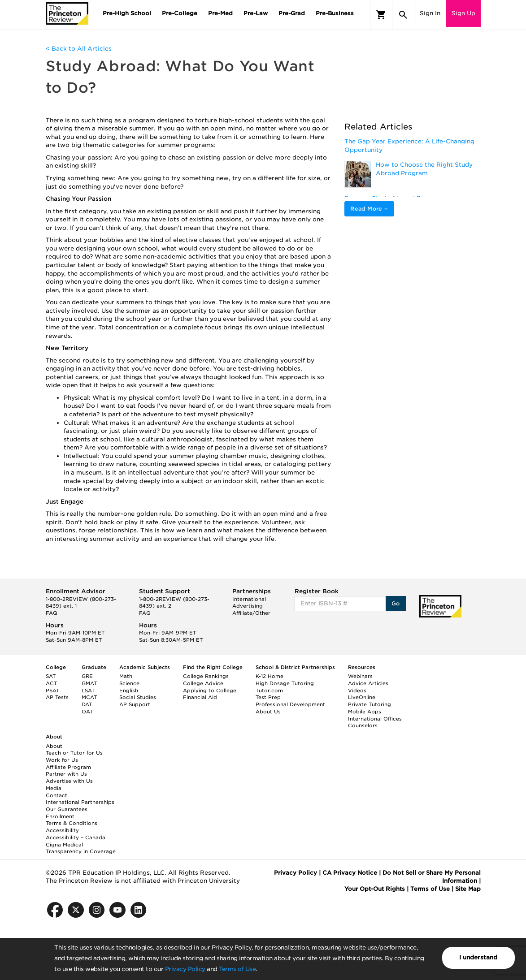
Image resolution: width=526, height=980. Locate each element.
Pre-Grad (292, 13)
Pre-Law (256, 13)
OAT (87, 712)
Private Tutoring (370, 704)
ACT (51, 683)
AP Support (135, 704)
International (249, 599)
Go (396, 603)
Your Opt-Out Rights (375, 889)
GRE (87, 676)
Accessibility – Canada (76, 838)
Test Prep (268, 697)
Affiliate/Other (251, 613)
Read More (369, 209)
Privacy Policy (185, 969)
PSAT (52, 691)
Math (126, 676)
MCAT (89, 697)
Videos (357, 691)
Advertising (248, 606)
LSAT (88, 691)
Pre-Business (335, 13)
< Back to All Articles (79, 49)
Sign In (430, 13)
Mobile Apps (365, 712)
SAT (51, 676)
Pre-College (180, 13)
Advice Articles (368, 683)
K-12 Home (270, 676)
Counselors (363, 725)
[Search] (403, 15)
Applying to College (210, 691)
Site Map (468, 889)
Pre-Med (220, 13)
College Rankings (206, 676)
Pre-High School (127, 13)
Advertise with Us (69, 781)
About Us (268, 712)
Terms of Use (237, 969)
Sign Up (463, 13)
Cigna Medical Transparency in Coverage (81, 848)
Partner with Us (66, 774)
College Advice (203, 683)
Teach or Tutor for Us (74, 753)
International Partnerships (80, 802)
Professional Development (290, 704)
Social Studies (138, 697)
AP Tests (57, 697)
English (129, 691)
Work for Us (62, 760)
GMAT (89, 683)
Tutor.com (269, 691)
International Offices (375, 719)
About (54, 746)
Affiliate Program (68, 767)
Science (129, 683)
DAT (87, 704)
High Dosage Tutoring (285, 683)
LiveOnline (362, 697)
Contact (57, 795)
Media (54, 788)
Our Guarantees (67, 809)
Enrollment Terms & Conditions (72, 820)
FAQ (52, 613)
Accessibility (62, 830)
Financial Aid (200, 697)
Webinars (360, 676)
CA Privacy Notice (350, 873)
